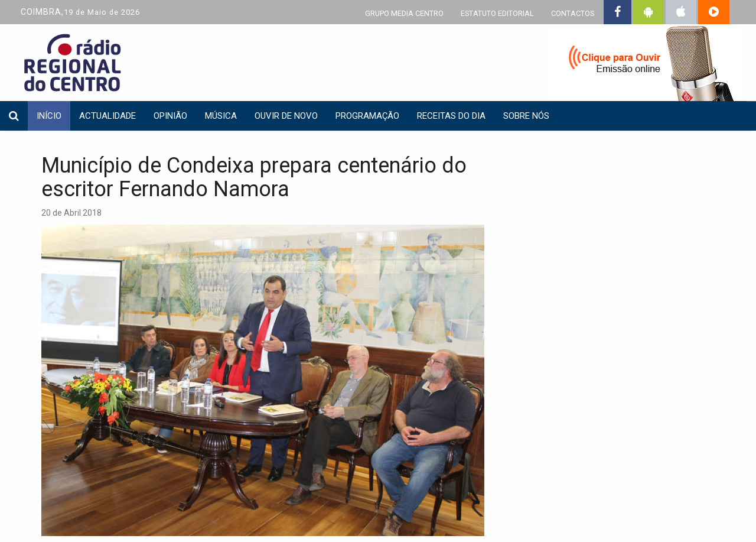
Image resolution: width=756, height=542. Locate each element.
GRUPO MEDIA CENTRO (404, 13)
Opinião (170, 116)
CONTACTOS (573, 13)
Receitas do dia (451, 116)
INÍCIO (49, 116)
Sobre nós (526, 116)
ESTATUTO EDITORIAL (497, 13)
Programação (367, 116)
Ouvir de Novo (286, 116)
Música (221, 116)
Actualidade (107, 116)
